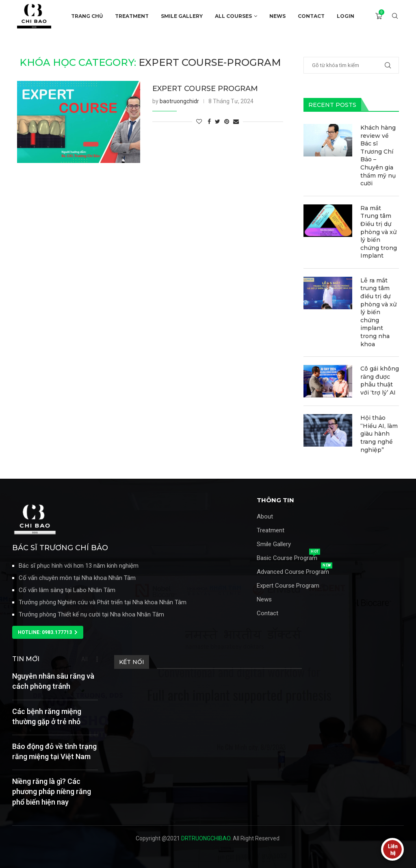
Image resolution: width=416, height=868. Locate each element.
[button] (48, 632)
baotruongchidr (179, 101)
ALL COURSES (233, 16)
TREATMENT (132, 16)
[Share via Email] (236, 122)
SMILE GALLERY (182, 16)
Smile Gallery (274, 544)
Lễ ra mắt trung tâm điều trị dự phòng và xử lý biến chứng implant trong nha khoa (378, 312)
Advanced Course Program (293, 572)
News (264, 600)
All (84, 659)
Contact (268, 613)
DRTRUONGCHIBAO (206, 838)
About (265, 517)
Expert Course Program (288, 586)
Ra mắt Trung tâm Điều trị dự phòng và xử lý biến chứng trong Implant (379, 232)
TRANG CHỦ (87, 16)
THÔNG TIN (275, 500)
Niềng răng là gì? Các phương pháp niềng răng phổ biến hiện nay (52, 791)
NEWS (277, 16)
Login (346, 16)
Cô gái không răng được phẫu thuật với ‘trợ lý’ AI (380, 381)
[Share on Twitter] (218, 122)
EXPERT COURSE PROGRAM (205, 89)
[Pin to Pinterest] (227, 122)
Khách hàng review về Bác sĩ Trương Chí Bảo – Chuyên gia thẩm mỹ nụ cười (378, 155)
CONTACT (311, 16)
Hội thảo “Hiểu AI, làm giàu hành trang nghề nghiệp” (379, 434)
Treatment (271, 531)
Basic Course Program (287, 558)
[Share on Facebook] (209, 122)
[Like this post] (199, 122)
